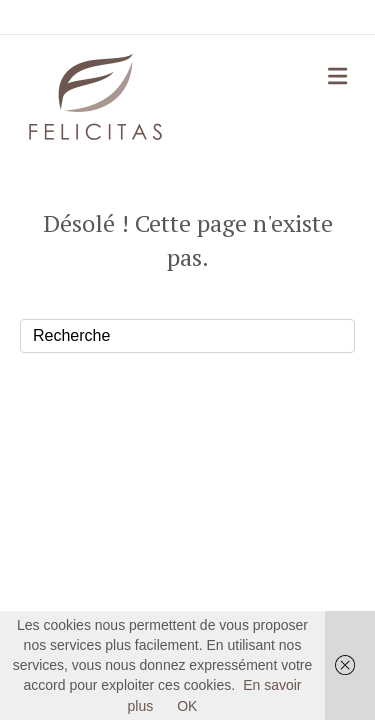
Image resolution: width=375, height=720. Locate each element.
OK (187, 706)
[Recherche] (187, 336)
